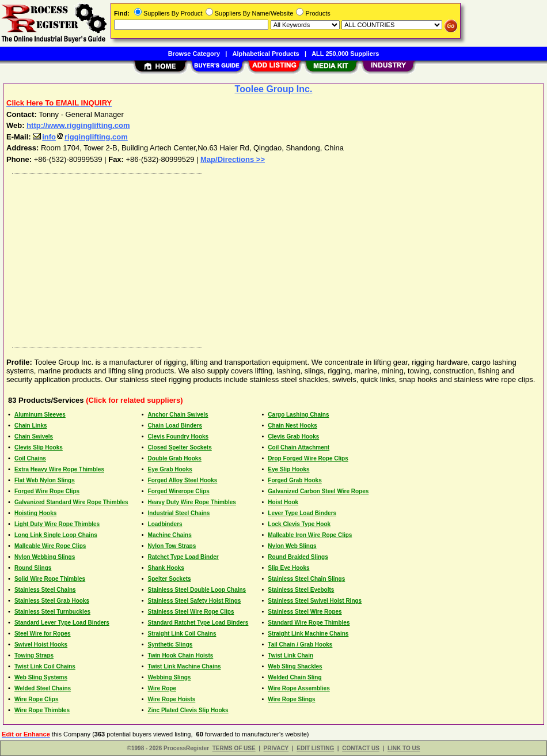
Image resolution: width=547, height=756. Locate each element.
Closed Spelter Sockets (180, 447)
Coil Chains (30, 458)
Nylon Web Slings (292, 546)
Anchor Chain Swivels (178, 415)
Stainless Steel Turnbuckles (52, 612)
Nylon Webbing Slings (45, 557)
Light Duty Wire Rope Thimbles (57, 524)
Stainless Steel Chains (45, 590)
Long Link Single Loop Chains (56, 535)
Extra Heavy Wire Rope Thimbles (59, 469)
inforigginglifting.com (80, 137)
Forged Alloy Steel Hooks (183, 480)
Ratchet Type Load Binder (183, 557)
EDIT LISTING (315, 748)
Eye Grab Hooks (170, 469)
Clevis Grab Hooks (293, 436)
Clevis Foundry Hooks (178, 436)
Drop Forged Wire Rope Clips (308, 458)
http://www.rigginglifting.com (78, 125)
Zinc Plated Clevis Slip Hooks (188, 710)
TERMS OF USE (234, 748)
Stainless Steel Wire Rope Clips (191, 612)
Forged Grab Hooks (295, 480)
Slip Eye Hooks (288, 568)
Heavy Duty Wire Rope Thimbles (192, 502)
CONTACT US (361, 748)
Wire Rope (162, 688)
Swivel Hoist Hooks (41, 645)
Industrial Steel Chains (179, 513)
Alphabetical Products (266, 54)
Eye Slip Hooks (288, 469)
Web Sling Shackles (295, 666)
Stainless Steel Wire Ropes (305, 612)
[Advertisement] (274, 258)
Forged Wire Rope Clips (47, 491)
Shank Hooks (166, 568)
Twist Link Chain (290, 655)
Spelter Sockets (170, 579)
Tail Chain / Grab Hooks (300, 645)
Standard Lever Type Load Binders (62, 623)
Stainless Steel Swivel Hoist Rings (315, 601)
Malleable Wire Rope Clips (50, 546)
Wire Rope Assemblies (299, 688)
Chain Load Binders (175, 426)
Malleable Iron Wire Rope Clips (310, 535)
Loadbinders (165, 524)
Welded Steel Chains (43, 688)
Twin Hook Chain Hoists (181, 655)
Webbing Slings (170, 677)
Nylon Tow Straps (172, 546)
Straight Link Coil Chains (182, 634)
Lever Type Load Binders (302, 513)
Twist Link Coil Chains (45, 666)
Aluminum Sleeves (40, 415)
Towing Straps (34, 655)
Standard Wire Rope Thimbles (309, 623)
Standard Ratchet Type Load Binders (198, 623)
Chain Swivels (34, 436)
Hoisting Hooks (35, 513)
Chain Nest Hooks (293, 426)
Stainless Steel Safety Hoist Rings (195, 601)
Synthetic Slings (170, 645)
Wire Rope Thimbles (42, 710)
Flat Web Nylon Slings (45, 480)
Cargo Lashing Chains (298, 415)
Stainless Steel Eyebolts (301, 590)
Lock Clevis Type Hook (299, 524)
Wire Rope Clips (37, 699)
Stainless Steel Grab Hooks (52, 601)
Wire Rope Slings (291, 699)
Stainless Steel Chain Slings (306, 579)
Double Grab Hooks (175, 458)
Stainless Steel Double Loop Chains (197, 590)
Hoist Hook (283, 502)
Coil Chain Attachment (299, 447)
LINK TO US (404, 748)
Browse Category (194, 54)
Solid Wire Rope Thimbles (50, 579)
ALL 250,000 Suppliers (345, 54)
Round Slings (33, 568)
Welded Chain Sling (295, 677)
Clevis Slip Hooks (39, 447)
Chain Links (31, 426)
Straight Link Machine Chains (308, 634)
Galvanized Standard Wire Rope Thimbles (71, 502)
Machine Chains (170, 535)
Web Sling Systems (41, 677)
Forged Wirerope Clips (179, 491)
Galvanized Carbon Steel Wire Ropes (318, 491)
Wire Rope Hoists (172, 699)
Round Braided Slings (298, 557)
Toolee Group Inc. (274, 89)
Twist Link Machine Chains (185, 666)
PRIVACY (276, 748)
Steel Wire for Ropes (43, 634)
